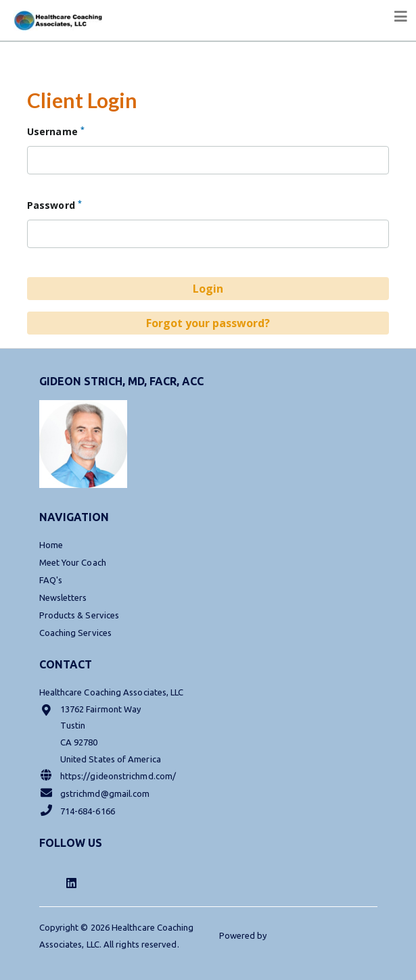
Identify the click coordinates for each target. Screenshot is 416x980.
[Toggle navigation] (401, 17)
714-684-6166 (77, 810)
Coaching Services (75, 633)
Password (54, 205)
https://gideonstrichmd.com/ (108, 775)
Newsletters (63, 597)
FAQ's (51, 580)
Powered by (244, 935)
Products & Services (79, 615)
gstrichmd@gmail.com (95, 792)
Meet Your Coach (73, 562)
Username (56, 131)
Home (51, 545)
